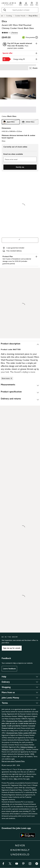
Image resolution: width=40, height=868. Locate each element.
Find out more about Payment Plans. (13, 761)
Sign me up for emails (12, 648)
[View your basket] (32, 3)
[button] (37, 3)
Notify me (20, 167)
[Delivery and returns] (20, 399)
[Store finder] (20, 3)
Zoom (33, 68)
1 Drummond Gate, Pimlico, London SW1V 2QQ (21, 721)
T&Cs (15, 779)
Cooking (9, 16)
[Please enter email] (20, 159)
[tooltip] (37, 37)
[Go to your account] (26, 3)
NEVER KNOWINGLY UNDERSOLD (20, 850)
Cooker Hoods (20, 16)
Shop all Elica (33, 16)
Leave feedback (9, 669)
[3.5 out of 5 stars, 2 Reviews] (10, 33)
